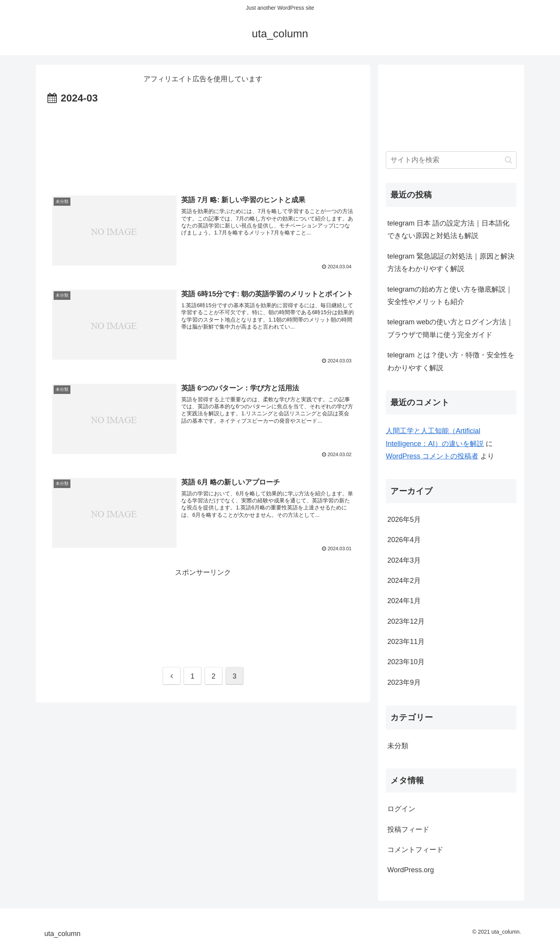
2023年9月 (404, 682)
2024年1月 (404, 601)
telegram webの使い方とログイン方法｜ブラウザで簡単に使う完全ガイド (450, 328)
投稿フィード (408, 829)
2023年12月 (406, 621)
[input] (451, 160)
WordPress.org (411, 870)
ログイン (401, 809)
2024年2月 (404, 581)
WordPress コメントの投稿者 (432, 456)
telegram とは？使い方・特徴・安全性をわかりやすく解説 (451, 361)
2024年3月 (404, 560)
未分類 (398, 746)
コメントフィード (415, 850)
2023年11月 (406, 642)
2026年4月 (404, 540)
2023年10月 (406, 662)
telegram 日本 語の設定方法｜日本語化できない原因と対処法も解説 (448, 229)
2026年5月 (404, 520)
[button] (508, 160)
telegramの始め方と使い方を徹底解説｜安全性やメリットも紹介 (450, 296)
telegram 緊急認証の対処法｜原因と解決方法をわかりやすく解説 (451, 262)
